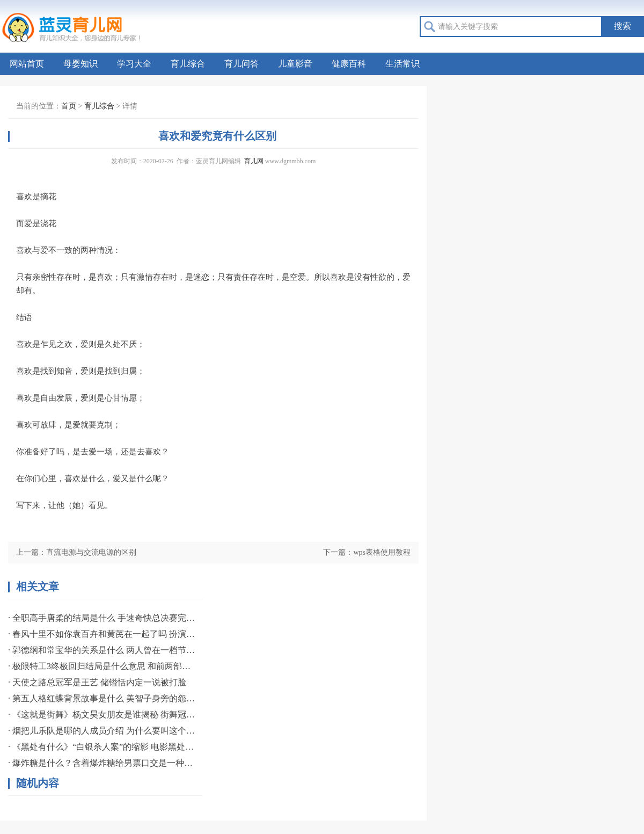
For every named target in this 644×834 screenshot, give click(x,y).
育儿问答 (241, 64)
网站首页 (27, 64)
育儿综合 (188, 64)
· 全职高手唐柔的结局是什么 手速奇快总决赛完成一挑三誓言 (102, 618)
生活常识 (402, 64)
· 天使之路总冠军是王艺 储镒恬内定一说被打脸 (97, 682)
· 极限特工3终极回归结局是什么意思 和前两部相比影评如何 (102, 666)
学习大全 (134, 64)
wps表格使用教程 (382, 552)
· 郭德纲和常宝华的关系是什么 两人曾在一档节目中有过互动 (102, 650)
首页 (69, 106)
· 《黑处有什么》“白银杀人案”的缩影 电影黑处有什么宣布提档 (102, 747)
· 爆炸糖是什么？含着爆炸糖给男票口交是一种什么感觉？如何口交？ (102, 763)
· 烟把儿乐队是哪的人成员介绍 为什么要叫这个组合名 (102, 731)
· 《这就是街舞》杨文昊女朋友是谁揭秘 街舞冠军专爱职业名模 (102, 715)
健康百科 (349, 64)
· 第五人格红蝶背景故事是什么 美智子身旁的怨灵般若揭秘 (102, 698)
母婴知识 (80, 64)
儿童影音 (295, 64)
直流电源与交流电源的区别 (91, 552)
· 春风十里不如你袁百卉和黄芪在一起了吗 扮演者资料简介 (102, 634)
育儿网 (254, 161)
